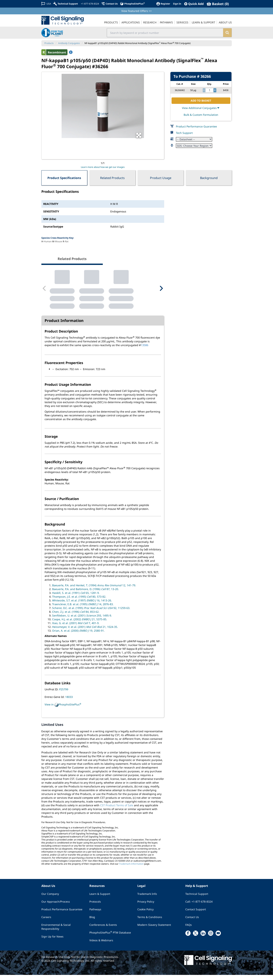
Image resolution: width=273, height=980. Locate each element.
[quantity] (209, 90)
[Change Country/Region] (46, 4)
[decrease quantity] (204, 90)
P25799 (64, 695)
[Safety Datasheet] (194, 146)
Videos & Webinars (101, 945)
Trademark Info (147, 899)
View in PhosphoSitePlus (63, 710)
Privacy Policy (146, 907)
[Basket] (218, 4)
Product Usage (161, 178)
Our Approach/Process (56, 907)
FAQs (189, 930)
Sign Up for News (52, 942)
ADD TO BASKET (201, 101)
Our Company (50, 899)
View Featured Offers (136, 11)
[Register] (163, 4)
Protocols (95, 907)
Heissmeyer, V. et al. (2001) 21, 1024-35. (85, 632)
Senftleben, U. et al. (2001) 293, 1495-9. (82, 621)
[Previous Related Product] (44, 291)
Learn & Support (100, 899)
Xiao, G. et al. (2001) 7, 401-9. (76, 628)
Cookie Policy (145, 914)
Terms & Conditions (150, 922)
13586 (145, 350)
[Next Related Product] (161, 291)
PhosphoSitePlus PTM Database (110, 938)
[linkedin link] (203, 938)
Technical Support (197, 899)
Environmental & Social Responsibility (56, 932)
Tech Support (184, 133)
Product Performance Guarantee (196, 126)
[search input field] (165, 33)
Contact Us (192, 922)
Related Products (112, 178)
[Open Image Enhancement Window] (139, 135)
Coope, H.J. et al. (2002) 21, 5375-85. (80, 625)
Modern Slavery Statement (154, 930)
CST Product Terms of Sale (117, 810)
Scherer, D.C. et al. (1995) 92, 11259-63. (91, 613)
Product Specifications (64, 178)
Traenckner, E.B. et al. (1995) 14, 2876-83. (83, 609)
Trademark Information (131, 869)
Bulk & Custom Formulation (201, 115)
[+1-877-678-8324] (90, 4)
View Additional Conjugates (201, 108)
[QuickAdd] (194, 4)
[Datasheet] (194, 139)
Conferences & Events (103, 930)
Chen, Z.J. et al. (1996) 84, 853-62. (76, 617)
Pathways (95, 914)
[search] (227, 33)
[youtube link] (218, 938)
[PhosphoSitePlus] (132, 4)
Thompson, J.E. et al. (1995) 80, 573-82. (79, 602)
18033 (69, 702)
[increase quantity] (215, 90)
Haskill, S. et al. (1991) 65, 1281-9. (76, 598)
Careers (46, 922)
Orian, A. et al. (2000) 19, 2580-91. (78, 636)
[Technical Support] (66, 4)
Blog (92, 922)
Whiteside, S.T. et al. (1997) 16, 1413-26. (82, 606)
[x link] (196, 938)
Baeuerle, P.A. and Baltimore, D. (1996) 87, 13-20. (85, 594)
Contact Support (196, 914)
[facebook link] (188, 938)
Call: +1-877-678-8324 (199, 907)
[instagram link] (211, 938)
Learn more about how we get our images (103, 167)
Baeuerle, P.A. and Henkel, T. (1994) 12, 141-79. (94, 591)
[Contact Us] (109, 4)
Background (209, 178)
